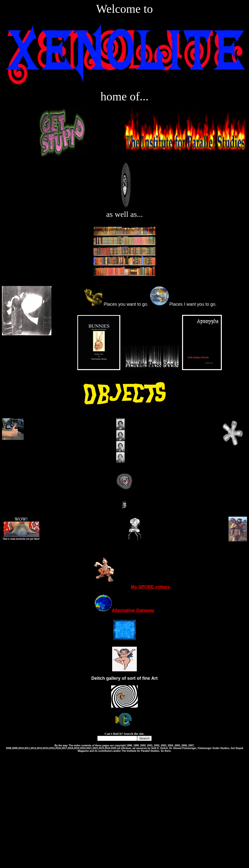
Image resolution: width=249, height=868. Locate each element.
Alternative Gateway (124, 610)
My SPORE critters (124, 587)
